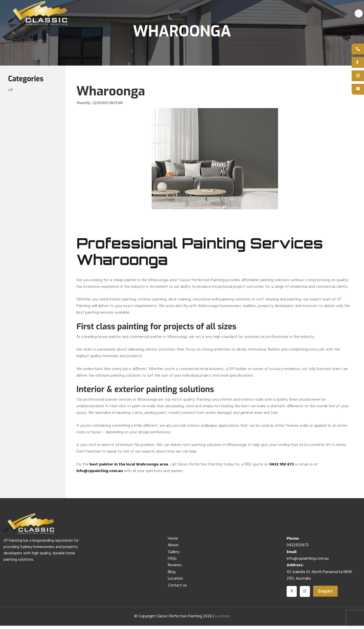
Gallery (174, 555)
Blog (172, 575)
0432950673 (298, 549)
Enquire (325, 594)
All (10, 93)
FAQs (172, 562)
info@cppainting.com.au (99, 474)
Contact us (177, 589)
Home (173, 542)
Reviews (175, 569)
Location (175, 582)
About (173, 549)
